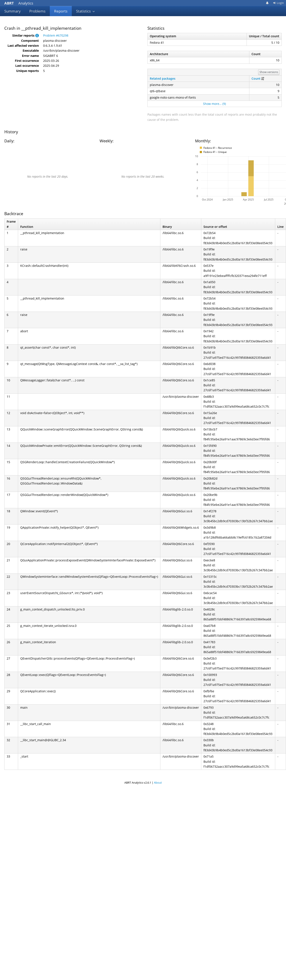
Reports (61, 11)
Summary (13, 11)
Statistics (86, 11)
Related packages (163, 78)
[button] (37, 35)
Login (278, 3)
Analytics (19, 3)
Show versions (269, 72)
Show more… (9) (214, 104)
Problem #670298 (56, 35)
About (158, 783)
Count (256, 78)
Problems (37, 11)
